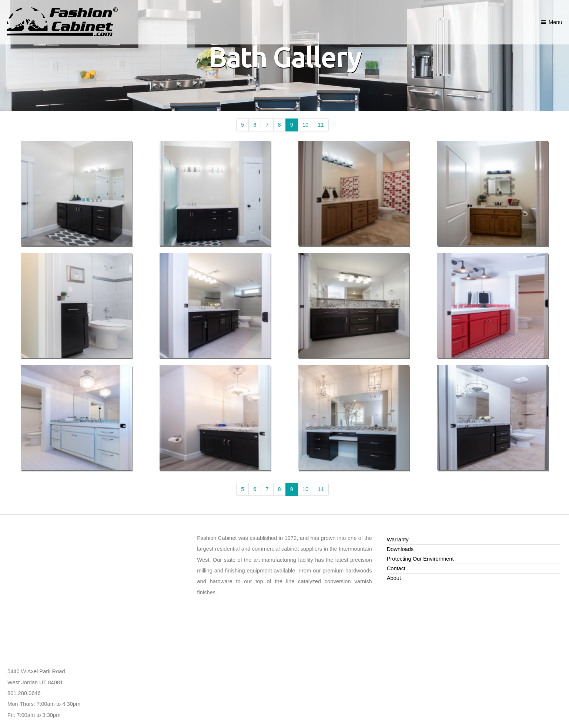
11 (321, 125)
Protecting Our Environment (420, 559)
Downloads (400, 549)
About (394, 578)
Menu (555, 22)
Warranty (398, 540)
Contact (396, 568)
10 (305, 125)
